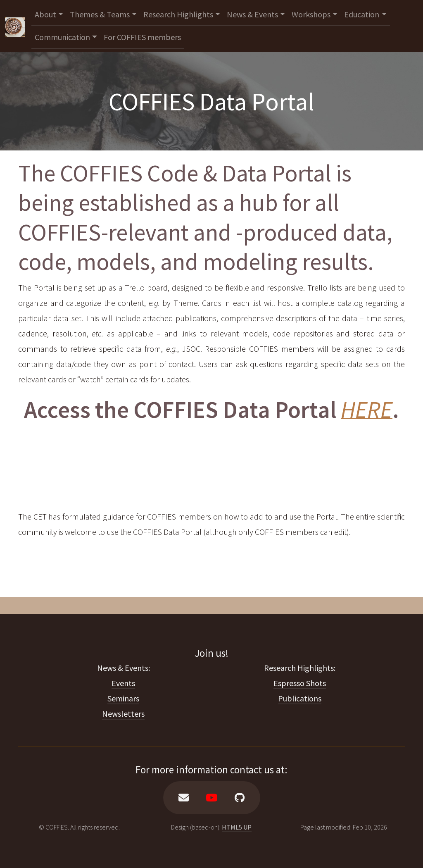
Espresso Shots (300, 683)
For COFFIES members (142, 37)
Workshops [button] (311, 14)
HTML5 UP (237, 827)
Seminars (123, 698)
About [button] (45, 14)
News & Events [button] (252, 14)
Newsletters (123, 714)
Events (123, 683)
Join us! (211, 653)
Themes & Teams (100, 14)
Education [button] (362, 14)
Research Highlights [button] (178, 14)
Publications (300, 698)
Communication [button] (62, 37)
